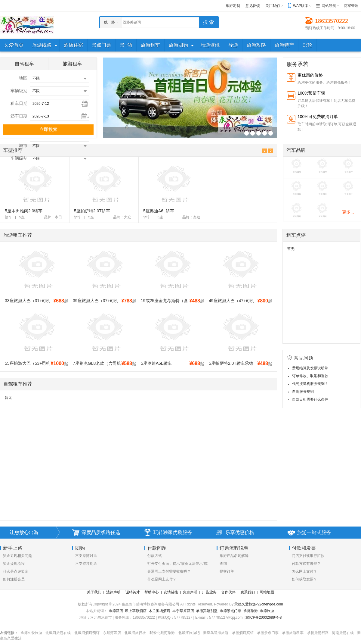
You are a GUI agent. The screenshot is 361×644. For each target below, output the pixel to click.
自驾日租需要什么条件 (310, 399)
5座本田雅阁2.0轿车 (24, 211)
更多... (348, 212)
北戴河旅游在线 (58, 633)
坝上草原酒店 (136, 611)
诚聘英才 (133, 592)
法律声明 (113, 592)
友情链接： (9, 633)
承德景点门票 (230, 611)
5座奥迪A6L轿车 (159, 211)
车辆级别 (19, 91)
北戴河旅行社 (135, 633)
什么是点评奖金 (16, 571)
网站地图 (267, 592)
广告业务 (209, 592)
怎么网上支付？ (304, 571)
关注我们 (273, 6)
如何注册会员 (14, 579)
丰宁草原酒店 (183, 611)
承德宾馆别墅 (207, 611)
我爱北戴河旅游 (162, 633)
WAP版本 (301, 6)
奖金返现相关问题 (17, 556)
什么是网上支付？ (162, 579)
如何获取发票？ (304, 579)
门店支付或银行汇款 (308, 556)
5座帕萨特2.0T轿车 (92, 211)
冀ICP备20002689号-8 (264, 617)
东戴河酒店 (112, 633)
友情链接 (171, 592)
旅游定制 (233, 6)
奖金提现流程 (14, 564)
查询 (223, 564)
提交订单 (227, 571)
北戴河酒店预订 (87, 633)
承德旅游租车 (293, 633)
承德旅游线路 (318, 633)
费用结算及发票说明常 (310, 368)
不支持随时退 (86, 556)
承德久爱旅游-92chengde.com (259, 604)
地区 (23, 78)
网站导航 (329, 6)
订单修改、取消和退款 (310, 376)
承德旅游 (251, 611)
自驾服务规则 (303, 392)
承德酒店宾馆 (243, 633)
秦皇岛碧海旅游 (216, 633)
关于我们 (94, 592)
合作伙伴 (228, 592)
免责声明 (190, 592)
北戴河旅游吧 (189, 633)
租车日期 (19, 103)
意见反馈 (253, 6)
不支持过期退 (86, 564)
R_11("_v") (247, 133)
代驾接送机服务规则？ (310, 384)
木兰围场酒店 (159, 611)
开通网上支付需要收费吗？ (169, 571)
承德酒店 (116, 611)
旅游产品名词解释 (234, 556)
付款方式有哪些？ (306, 564)
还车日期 (19, 116)
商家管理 (351, 6)
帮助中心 (152, 592)
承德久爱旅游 (31, 633)
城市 (23, 145)
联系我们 (248, 592)
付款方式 (155, 556)
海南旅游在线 (343, 633)
